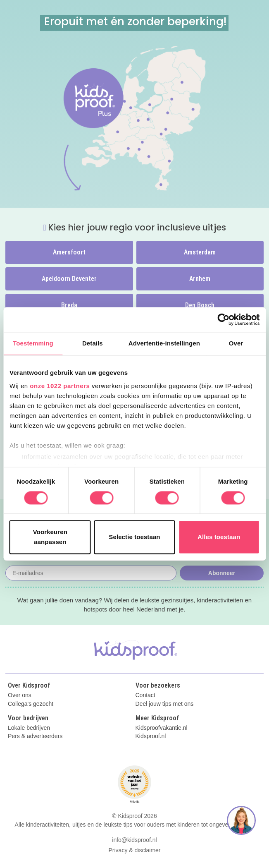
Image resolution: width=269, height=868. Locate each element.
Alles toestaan (219, 537)
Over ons (20, 695)
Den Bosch (200, 305)
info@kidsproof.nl (134, 840)
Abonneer (222, 573)
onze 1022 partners (60, 386)
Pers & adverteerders (35, 736)
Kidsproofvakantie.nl (162, 728)
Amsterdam (200, 252)
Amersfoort (69, 252)
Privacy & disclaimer (134, 850)
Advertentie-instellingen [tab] (164, 343)
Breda (69, 305)
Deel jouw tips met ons (165, 704)
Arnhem (200, 279)
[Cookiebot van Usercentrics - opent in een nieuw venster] (223, 319)
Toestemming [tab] (33, 343)
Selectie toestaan (134, 537)
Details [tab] (93, 343)
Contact (145, 695)
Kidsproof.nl (151, 736)
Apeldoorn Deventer (69, 279)
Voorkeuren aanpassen (50, 537)
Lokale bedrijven (29, 728)
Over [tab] (236, 343)
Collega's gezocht (31, 704)
